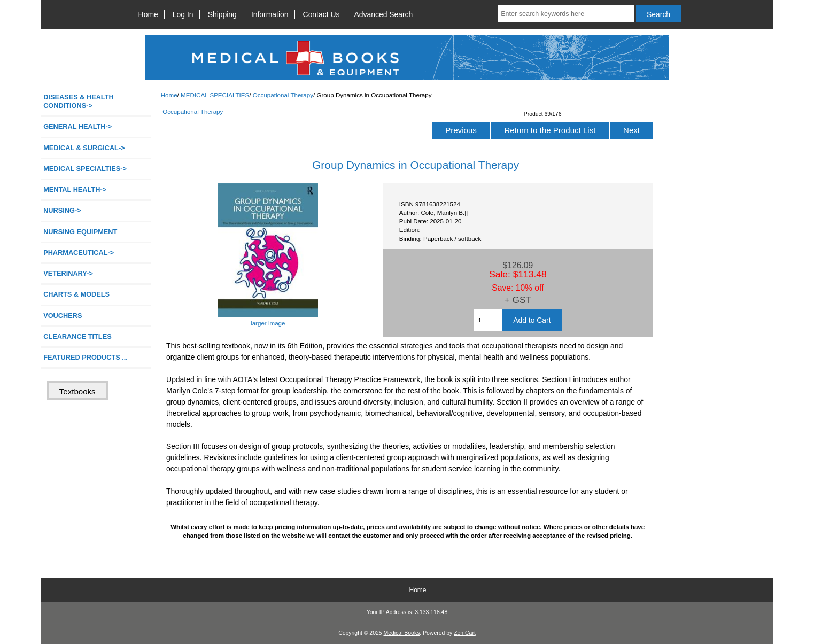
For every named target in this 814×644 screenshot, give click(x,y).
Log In (183, 14)
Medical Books (401, 633)
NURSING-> (62, 210)
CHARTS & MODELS (76, 294)
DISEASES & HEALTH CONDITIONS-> (79, 101)
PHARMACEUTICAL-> (79, 253)
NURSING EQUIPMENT (80, 232)
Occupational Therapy (283, 95)
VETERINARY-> (68, 273)
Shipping (222, 14)
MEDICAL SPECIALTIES (215, 95)
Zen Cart (465, 633)
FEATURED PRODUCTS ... (86, 357)
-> (85, 169)
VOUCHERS (63, 316)
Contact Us (321, 14)
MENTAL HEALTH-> (75, 189)
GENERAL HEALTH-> (77, 126)
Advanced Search (384, 14)
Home (148, 14)
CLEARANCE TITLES (77, 336)
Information (270, 14)
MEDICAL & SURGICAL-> (84, 148)
